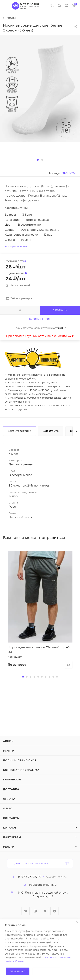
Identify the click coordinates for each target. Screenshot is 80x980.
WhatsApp (54, 911)
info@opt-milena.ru (43, 885)
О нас (8, 808)
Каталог (10, 828)
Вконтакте (26, 911)
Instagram (35, 911)
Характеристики (20, 431)
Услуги (9, 751)
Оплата (9, 799)
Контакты (11, 818)
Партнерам (12, 837)
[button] (38, 160)
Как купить (51, 431)
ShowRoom (12, 779)
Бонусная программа (21, 770)
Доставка (11, 789)
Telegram (45, 911)
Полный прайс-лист (20, 760)
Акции (8, 741)
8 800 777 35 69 (30, 877)
